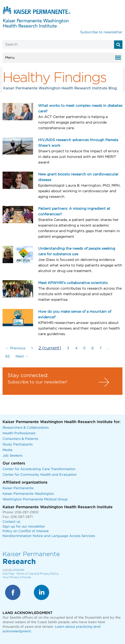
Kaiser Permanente (18, 488)
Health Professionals (19, 433)
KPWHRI (18, 570)
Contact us (11, 522)
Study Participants (18, 445)
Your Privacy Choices (17, 577)
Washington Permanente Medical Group (35, 499)
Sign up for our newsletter (24, 527)
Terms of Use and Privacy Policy (37, 574)
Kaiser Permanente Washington (28, 494)
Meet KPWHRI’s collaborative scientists (73, 283)
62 (8, 356)
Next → (22, 356)
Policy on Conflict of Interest (26, 531)
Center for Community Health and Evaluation (40, 475)
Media (8, 450)
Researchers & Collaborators (26, 428)
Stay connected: (28, 376)
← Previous (16, 348)
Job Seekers (12, 456)
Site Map (8, 574)
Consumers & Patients (20, 439)
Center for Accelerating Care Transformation (39, 469)
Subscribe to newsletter (101, 32)
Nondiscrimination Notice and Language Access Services (49, 536)
